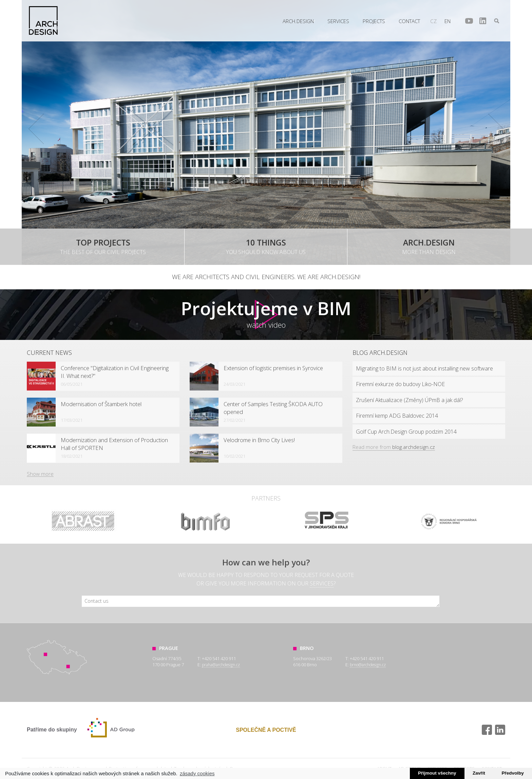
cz (433, 21)
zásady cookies (197, 773)
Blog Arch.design (380, 352)
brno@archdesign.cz (368, 665)
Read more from (394, 447)
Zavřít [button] (479, 773)
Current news (49, 352)
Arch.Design (43, 21)
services (322, 583)
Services (338, 21)
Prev (36, 129)
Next (496, 129)
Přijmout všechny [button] (437, 773)
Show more (40, 474)
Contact (409, 21)
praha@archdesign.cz (221, 665)
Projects (374, 21)
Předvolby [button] (512, 773)
